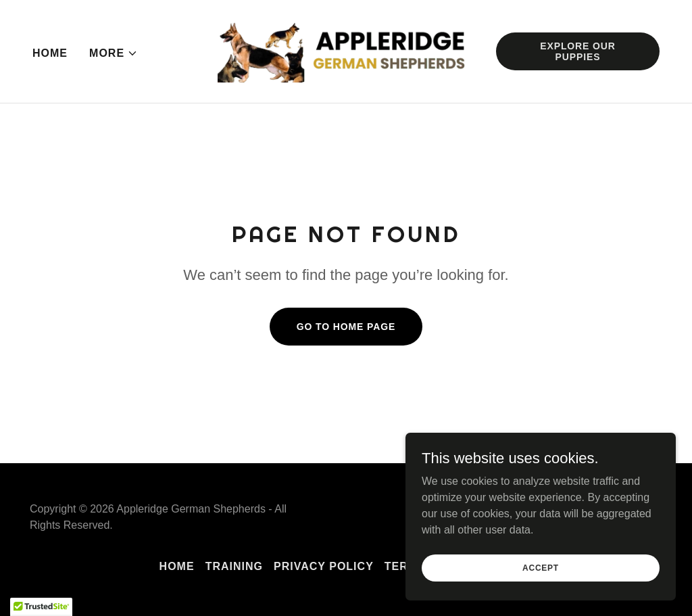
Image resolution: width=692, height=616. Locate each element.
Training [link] (234, 566)
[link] (346, 50)
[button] (114, 53)
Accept (541, 577)
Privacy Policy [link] (324, 566)
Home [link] (50, 53)
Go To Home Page (346, 327)
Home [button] (177, 566)
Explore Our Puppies (578, 51)
